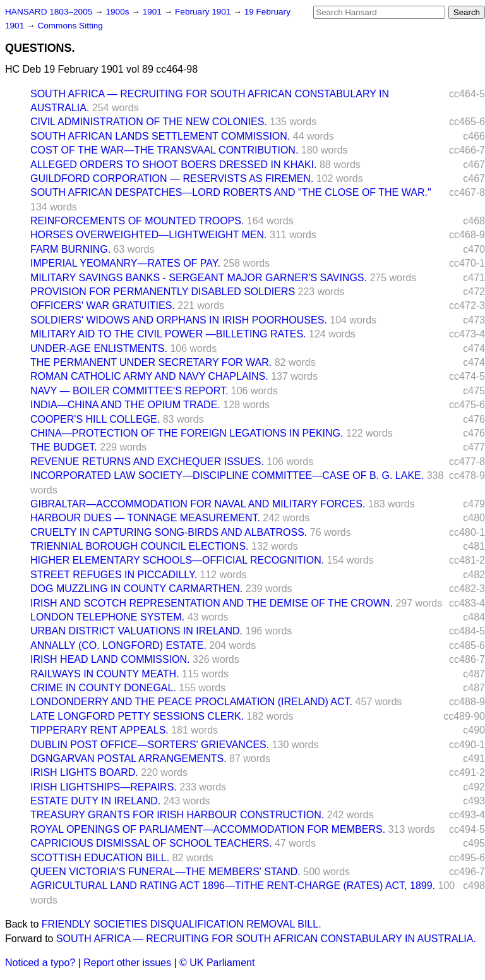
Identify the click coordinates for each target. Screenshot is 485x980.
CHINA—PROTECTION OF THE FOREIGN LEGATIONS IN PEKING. (187, 433)
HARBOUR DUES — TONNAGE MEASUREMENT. (145, 518)
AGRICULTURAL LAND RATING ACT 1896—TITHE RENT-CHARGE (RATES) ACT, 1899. (233, 886)
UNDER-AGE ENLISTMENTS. (99, 348)
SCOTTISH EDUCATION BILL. (100, 858)
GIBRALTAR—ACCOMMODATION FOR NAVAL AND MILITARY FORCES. (198, 504)
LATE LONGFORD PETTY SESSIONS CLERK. (137, 716)
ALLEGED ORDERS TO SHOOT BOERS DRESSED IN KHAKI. (173, 165)
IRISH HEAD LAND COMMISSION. (110, 659)
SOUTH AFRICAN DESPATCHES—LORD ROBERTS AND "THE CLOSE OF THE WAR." (231, 192)
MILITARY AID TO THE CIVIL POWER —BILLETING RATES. (168, 334)
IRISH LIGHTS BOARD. (84, 772)
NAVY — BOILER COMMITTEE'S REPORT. (129, 391)
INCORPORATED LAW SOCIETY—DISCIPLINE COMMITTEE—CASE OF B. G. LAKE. (227, 475)
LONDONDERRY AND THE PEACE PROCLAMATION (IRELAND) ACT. (191, 702)
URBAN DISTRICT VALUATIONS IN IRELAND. (136, 631)
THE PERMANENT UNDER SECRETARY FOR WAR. (151, 362)
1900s (118, 12)
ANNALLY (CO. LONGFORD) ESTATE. (118, 645)
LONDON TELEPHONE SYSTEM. (107, 617)
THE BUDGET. (64, 447)
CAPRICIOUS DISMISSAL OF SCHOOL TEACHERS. (151, 843)
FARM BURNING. (70, 249)
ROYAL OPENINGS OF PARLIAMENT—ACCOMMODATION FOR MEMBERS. (208, 829)
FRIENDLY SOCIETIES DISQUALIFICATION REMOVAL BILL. (182, 924)
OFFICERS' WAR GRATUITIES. (103, 305)
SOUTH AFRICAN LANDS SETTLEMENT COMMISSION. (160, 136)
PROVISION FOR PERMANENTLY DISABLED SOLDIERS (163, 292)
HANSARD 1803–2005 (49, 12)
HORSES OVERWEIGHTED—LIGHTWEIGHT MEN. (149, 235)
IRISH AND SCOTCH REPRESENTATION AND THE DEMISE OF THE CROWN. (212, 603)
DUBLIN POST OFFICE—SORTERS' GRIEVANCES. (150, 745)
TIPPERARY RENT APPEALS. (99, 730)
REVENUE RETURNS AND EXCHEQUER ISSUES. (147, 462)
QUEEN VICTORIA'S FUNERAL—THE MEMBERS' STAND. (165, 872)
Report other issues (127, 963)
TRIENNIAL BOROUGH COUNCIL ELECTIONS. (140, 546)
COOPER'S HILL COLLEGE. (95, 419)
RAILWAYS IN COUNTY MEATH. (105, 674)
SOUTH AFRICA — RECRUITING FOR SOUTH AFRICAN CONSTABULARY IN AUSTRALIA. (266, 939)
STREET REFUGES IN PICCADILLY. (114, 575)
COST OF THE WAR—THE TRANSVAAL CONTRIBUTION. (164, 150)
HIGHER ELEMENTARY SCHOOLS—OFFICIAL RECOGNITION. (177, 560)
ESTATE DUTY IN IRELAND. (95, 801)
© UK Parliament (217, 963)
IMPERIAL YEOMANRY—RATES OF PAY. (125, 263)
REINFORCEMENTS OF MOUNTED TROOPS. (137, 221)
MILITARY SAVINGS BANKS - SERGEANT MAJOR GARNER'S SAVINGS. (199, 278)
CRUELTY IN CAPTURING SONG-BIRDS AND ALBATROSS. (169, 532)
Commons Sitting (70, 26)
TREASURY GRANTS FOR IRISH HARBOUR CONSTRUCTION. (177, 815)
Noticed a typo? (40, 963)
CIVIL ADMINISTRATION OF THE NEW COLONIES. (149, 122)
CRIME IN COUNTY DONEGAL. (103, 688)
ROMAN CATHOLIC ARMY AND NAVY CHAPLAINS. (149, 376)
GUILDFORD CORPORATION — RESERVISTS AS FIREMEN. (172, 178)
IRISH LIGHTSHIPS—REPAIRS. (104, 787)
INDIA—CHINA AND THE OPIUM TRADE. (125, 405)
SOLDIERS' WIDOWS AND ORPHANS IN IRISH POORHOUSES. (179, 320)
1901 (153, 12)
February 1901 (204, 12)
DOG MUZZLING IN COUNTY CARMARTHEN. (136, 589)
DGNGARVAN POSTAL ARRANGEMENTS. (129, 759)
